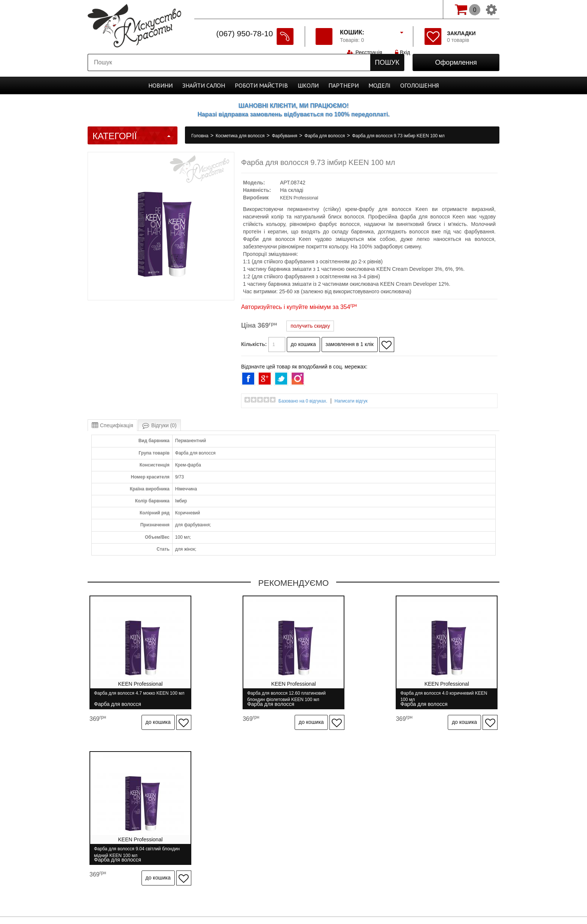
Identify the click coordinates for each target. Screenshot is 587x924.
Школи (308, 85)
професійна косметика (293, 902)
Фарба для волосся (325, 136)
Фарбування (285, 136)
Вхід (403, 9)
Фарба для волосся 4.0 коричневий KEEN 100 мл (340, 696)
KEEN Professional (299, 198)
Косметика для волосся (241, 136)
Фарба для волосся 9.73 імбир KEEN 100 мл (399, 136)
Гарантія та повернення (240, 807)
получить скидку (310, 326)
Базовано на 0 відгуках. (303, 401)
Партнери (343, 85)
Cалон (204, 85)
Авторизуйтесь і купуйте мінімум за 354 (299, 307)
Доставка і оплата (178, 807)
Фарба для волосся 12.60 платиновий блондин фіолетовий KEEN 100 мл (238, 696)
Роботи (261, 85)
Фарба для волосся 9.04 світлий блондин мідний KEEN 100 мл (442, 696)
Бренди (344, 807)
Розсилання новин (443, 807)
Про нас (135, 807)
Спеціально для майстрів (229, 9)
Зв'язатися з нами (302, 807)
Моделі (379, 85)
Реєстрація (369, 9)
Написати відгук (351, 401)
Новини (160, 85)
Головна (200, 136)
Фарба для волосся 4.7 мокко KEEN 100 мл (136, 696)
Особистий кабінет (387, 807)
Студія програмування (293, 889)
